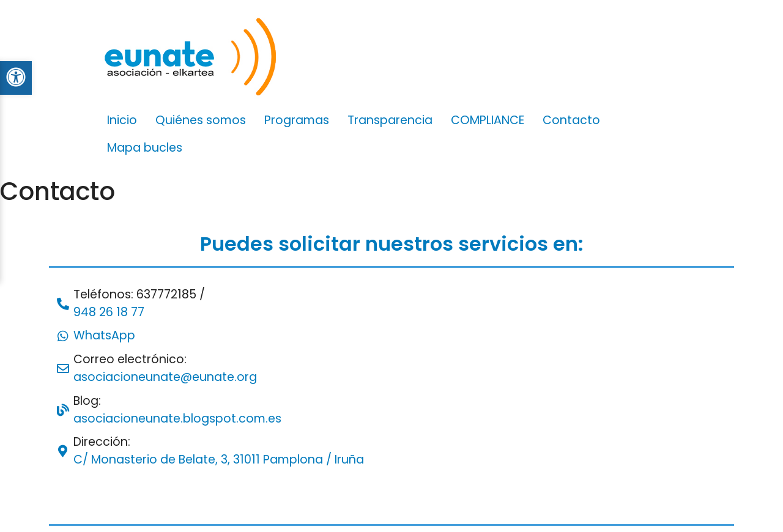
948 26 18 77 (109, 312)
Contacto (571, 120)
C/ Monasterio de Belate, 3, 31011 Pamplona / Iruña (219, 460)
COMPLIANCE (488, 120)
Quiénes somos (201, 120)
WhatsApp (104, 335)
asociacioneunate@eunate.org (165, 377)
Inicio (122, 120)
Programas (297, 120)
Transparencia (390, 120)
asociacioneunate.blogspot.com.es (177, 419)
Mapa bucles (145, 148)
